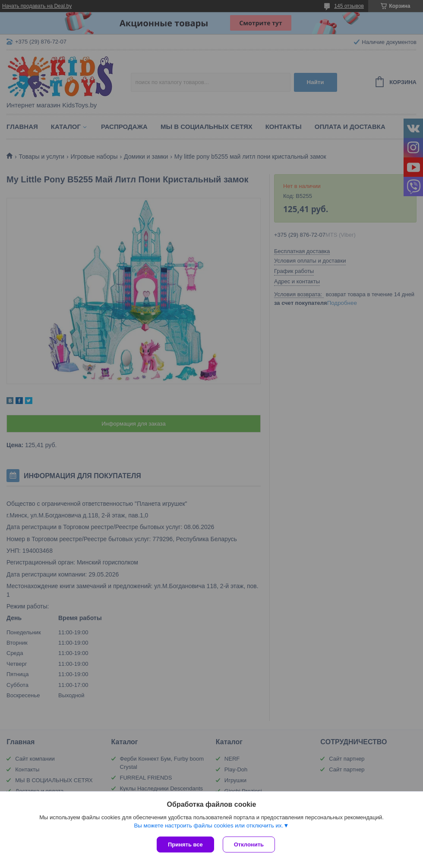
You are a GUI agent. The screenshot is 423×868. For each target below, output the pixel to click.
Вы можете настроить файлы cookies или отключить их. (208, 826)
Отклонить (249, 844)
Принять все (185, 844)
